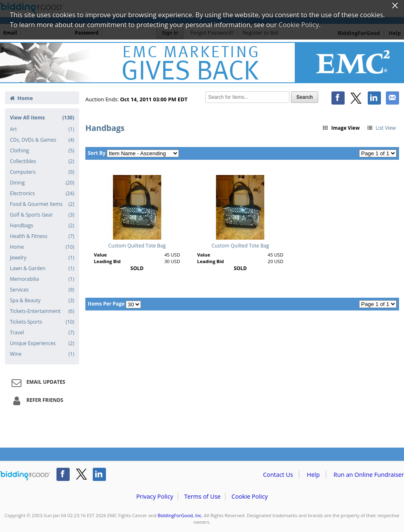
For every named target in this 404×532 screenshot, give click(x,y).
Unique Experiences (42, 343)
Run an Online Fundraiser (369, 475)
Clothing (42, 151)
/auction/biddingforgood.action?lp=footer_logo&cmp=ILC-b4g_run (25, 476)
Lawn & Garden (42, 268)
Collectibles (42, 161)
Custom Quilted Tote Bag (137, 246)
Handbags (42, 226)
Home (21, 98)
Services (42, 290)
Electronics (42, 194)
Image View (341, 128)
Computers (42, 172)
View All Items (42, 118)
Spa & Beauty (42, 301)
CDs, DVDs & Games (42, 140)
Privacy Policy (155, 496)
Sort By (97, 153)
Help (313, 475)
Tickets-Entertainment (42, 311)
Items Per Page (106, 304)
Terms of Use (202, 496)
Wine (42, 354)
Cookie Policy (249, 496)
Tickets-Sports (42, 322)
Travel (42, 333)
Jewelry (42, 258)
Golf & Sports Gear (42, 215)
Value (100, 255)
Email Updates (37, 383)
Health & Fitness (42, 236)
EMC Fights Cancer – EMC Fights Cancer (202, 63)
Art (42, 129)
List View (381, 128)
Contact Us (278, 475)
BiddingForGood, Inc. (180, 515)
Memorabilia (42, 279)
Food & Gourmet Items (42, 204)
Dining (42, 183)
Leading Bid (107, 261)
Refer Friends (36, 401)
